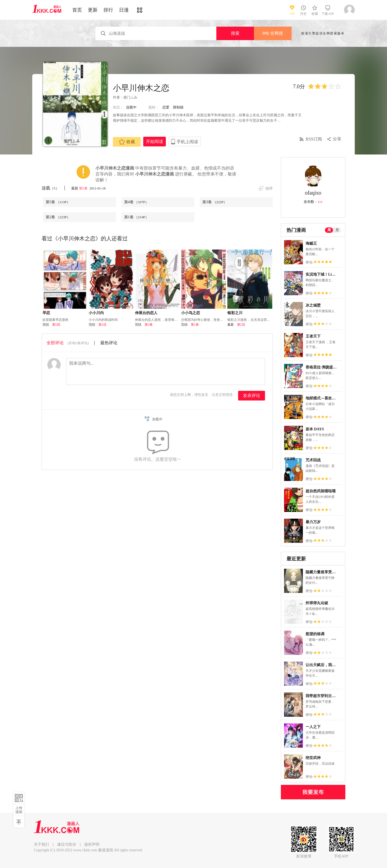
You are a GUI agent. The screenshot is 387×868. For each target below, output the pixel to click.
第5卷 (84, 188)
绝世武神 (313, 758)
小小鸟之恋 (191, 313)
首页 (77, 10)
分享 (337, 139)
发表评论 (252, 396)
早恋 (46, 313)
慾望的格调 (315, 634)
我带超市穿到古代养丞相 (326, 696)
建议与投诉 (67, 844)
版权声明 (92, 844)
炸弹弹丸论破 (317, 603)
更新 (93, 10)
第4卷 (136, 202)
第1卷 (136, 217)
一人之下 (313, 727)
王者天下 (313, 336)
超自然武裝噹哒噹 (321, 491)
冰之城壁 (313, 305)
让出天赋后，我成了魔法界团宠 (332, 665)
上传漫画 (19, 810)
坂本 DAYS (315, 429)
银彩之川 (235, 313)
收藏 (127, 142)
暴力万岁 (313, 522)
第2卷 (58, 217)
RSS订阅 (314, 139)
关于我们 (41, 844)
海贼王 (311, 243)
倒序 (269, 189)
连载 (50, 188)
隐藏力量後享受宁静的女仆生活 (332, 572)
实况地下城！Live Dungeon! (329, 274)
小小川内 (96, 313)
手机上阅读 (187, 142)
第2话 (102, 325)
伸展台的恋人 (146, 313)
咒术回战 (313, 460)
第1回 (56, 325)
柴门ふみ (130, 97)
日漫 (124, 10)
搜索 (235, 33)
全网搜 (273, 33)
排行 (108, 10)
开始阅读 (155, 141)
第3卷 (215, 202)
